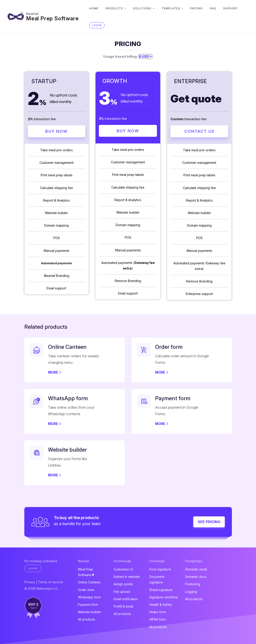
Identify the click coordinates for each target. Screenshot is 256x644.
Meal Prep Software (52, 18)
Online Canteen (89, 582)
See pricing (209, 522)
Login (97, 25)
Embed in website (127, 577)
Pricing (197, 8)
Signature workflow (164, 597)
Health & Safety (161, 605)
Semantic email (196, 569)
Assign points (123, 584)
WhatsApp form (89, 597)
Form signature (160, 569)
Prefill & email (123, 606)
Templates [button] (172, 8)
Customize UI (123, 569)
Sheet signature (161, 590)
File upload (122, 592)
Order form (86, 590)
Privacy (30, 582)
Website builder (89, 612)
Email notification (126, 599)
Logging (191, 592)
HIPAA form (157, 620)
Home (94, 8)
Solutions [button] (143, 8)
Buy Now (56, 131)
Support (231, 8)
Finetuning (193, 584)
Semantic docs (196, 577)
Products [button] (115, 8)
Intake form (158, 612)
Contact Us (199, 131)
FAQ (213, 8)
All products (87, 620)
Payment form (88, 605)
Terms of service (51, 582)
